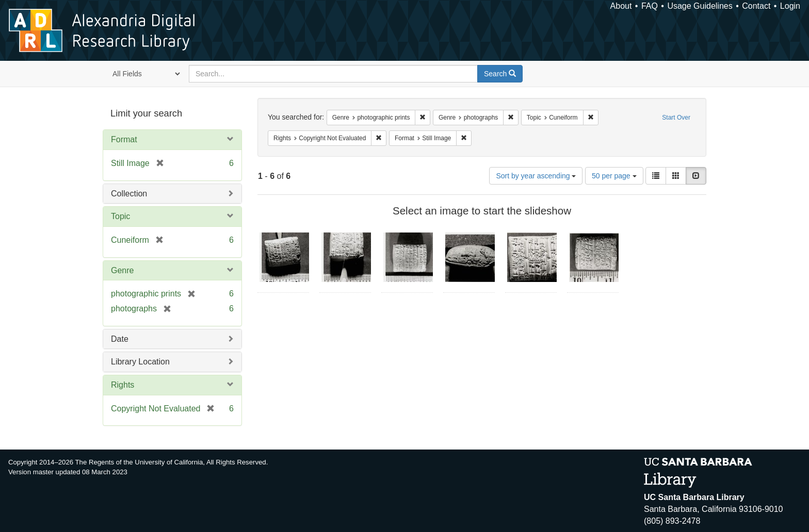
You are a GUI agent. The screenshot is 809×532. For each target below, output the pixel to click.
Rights (123, 385)
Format (124, 139)
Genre (122, 270)
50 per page (614, 176)
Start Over (676, 118)
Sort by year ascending (536, 176)
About (621, 6)
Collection (129, 194)
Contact (756, 6)
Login (790, 6)
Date (120, 339)
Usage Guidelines (700, 6)
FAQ (650, 6)
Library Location (140, 362)
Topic (120, 216)
